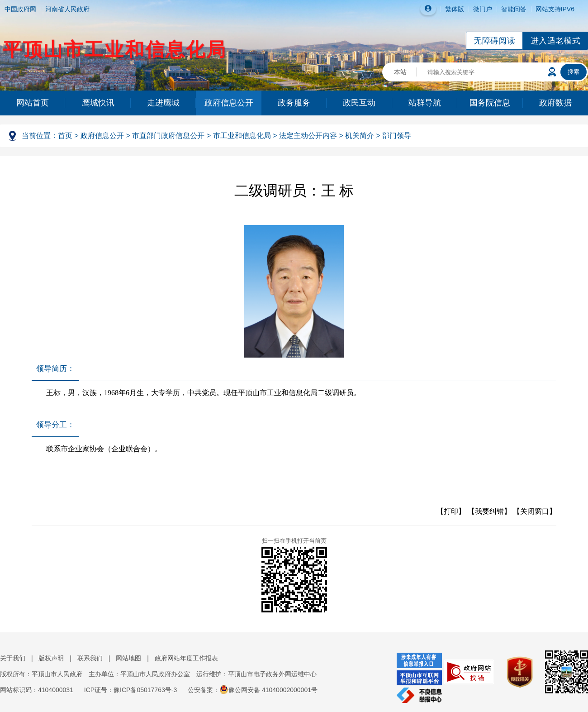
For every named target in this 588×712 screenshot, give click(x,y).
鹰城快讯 (98, 103)
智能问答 (514, 9)
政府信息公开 (229, 103)
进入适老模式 (555, 41)
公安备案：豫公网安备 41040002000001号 (253, 690)
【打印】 (451, 511)
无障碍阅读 (494, 41)
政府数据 (555, 103)
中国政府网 (20, 9)
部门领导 (397, 136)
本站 (400, 72)
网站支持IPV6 (555, 9)
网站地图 (128, 658)
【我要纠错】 (489, 511)
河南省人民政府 (67, 9)
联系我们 (90, 658)
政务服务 (294, 103)
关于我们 (13, 658)
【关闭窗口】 (535, 511)
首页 (65, 136)
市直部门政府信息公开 (168, 136)
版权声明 (51, 658)
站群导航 (425, 103)
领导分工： (55, 425)
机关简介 (360, 136)
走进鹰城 (163, 103)
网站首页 (33, 103)
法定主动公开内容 (308, 136)
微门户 (483, 9)
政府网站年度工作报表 (186, 658)
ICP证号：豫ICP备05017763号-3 (130, 690)
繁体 (451, 9)
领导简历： (55, 369)
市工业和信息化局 (242, 136)
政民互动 (359, 103)
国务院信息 (490, 103)
